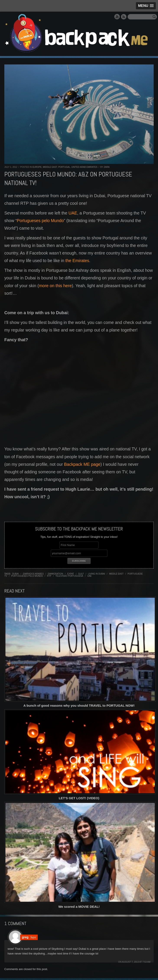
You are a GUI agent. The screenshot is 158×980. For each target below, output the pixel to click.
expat (71, 574)
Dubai (15, 574)
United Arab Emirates (84, 167)
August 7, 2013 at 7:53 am (136, 962)
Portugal (64, 167)
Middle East (50, 167)
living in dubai (97, 574)
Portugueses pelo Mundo (40, 221)
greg (25, 937)
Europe (37, 167)
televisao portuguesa (69, 576)
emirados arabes (33, 574)
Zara (107, 167)
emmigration (55, 574)
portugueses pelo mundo (27, 576)
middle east (116, 574)
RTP (49, 576)
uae (89, 576)
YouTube (117, 17)
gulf (81, 574)
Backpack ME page (82, 464)
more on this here (55, 286)
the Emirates (77, 261)
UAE (73, 213)
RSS (124, 17)
